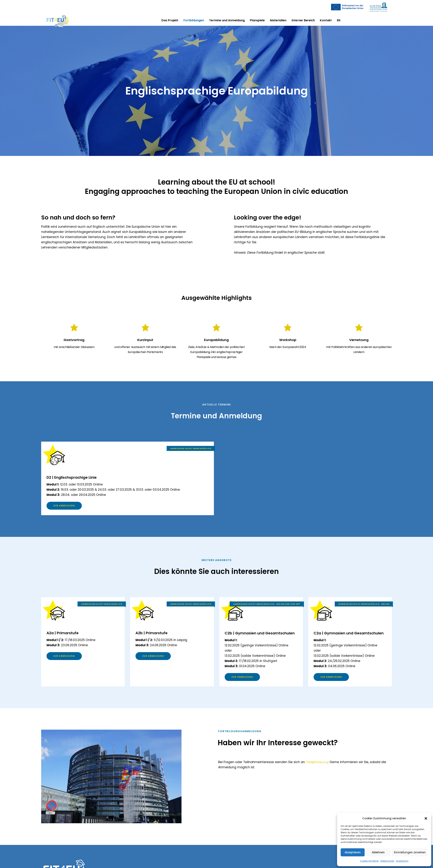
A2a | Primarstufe (68, 635)
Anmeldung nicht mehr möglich (191, 450)
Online (385, 607)
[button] (426, 818)
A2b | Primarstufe (157, 635)
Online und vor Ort (288, 607)
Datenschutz (387, 861)
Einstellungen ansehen (410, 852)
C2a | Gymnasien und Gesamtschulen (340, 639)
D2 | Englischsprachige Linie (81, 478)
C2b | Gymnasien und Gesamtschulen (251, 639)
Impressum (402, 861)
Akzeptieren (353, 852)
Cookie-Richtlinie (369, 861)
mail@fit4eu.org (318, 773)
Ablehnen (378, 852)
